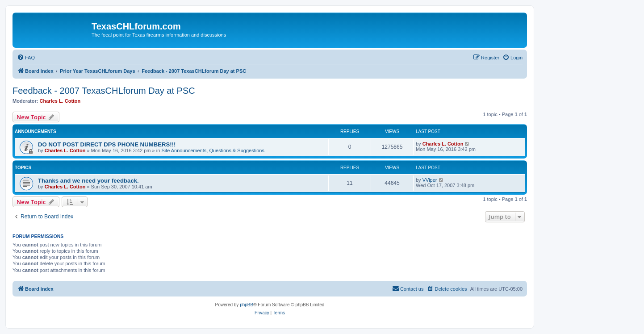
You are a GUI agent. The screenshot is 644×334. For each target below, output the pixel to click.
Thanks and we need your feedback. (88, 181)
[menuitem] (26, 58)
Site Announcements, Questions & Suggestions (213, 150)
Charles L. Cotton (60, 101)
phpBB (247, 305)
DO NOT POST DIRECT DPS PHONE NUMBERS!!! (107, 144)
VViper (430, 180)
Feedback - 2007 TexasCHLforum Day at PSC (104, 91)
